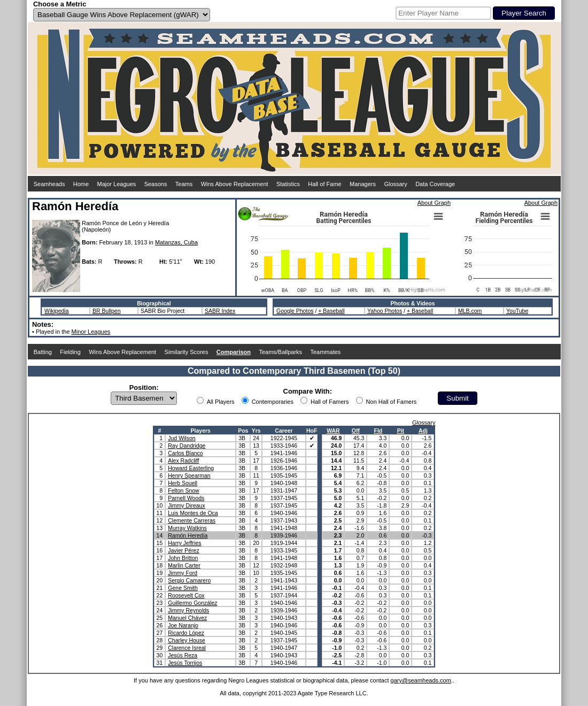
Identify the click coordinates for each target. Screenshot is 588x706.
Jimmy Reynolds (188, 610)
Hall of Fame (324, 184)
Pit (401, 431)
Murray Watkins (187, 528)
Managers (363, 184)
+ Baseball (331, 311)
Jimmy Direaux (186, 505)
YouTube (517, 311)
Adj (423, 431)
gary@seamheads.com (421, 680)
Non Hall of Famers (392, 402)
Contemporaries (273, 402)
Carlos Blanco (185, 453)
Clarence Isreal (187, 648)
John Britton (183, 558)
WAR (333, 431)
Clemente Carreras (192, 520)
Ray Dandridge (187, 446)
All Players (221, 402)
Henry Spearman (189, 475)
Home (81, 184)
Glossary (395, 184)
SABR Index (220, 311)
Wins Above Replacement (235, 184)
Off (356, 431)
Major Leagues (117, 184)
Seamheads (49, 184)
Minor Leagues (91, 332)
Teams (184, 184)
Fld (378, 431)
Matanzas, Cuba (176, 242)
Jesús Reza (183, 655)
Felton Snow (183, 490)
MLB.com (470, 311)
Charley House (186, 640)
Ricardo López (186, 633)
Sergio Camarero (189, 580)
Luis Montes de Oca (193, 513)
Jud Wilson (181, 438)
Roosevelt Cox (186, 595)
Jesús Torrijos (185, 663)
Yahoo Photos (385, 311)
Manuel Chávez (187, 618)
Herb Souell (183, 483)
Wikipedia (57, 311)
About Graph (434, 203)
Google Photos (295, 311)
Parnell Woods (186, 498)
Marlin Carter (184, 565)
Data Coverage (435, 184)
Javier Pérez (183, 550)
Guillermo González (192, 603)
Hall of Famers (330, 402)
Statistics (288, 184)
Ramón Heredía (188, 535)
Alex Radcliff (183, 461)
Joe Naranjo (183, 625)
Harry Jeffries (184, 543)
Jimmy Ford (183, 573)
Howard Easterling (191, 468)
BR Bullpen (107, 311)
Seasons (156, 184)
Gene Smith (183, 588)
